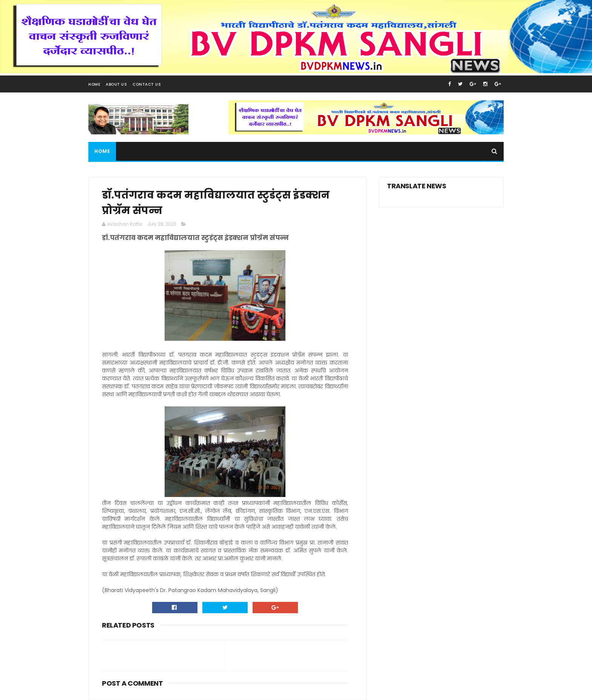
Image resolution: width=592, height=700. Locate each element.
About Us (116, 84)
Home (94, 84)
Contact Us (147, 84)
